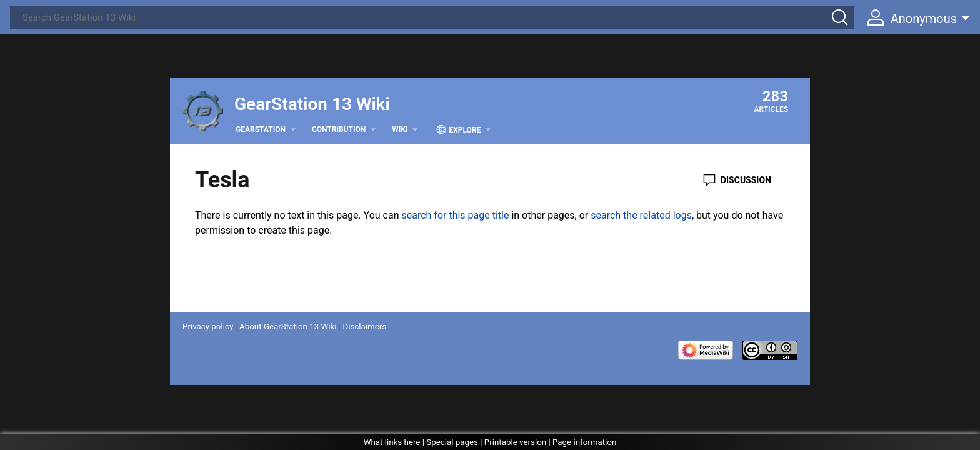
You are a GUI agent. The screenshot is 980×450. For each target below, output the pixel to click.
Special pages (452, 442)
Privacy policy (208, 327)
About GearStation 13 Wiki (288, 327)
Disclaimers (364, 327)
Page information (584, 442)
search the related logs (641, 215)
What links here (392, 442)
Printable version (515, 442)
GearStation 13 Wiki (312, 104)
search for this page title (455, 215)
